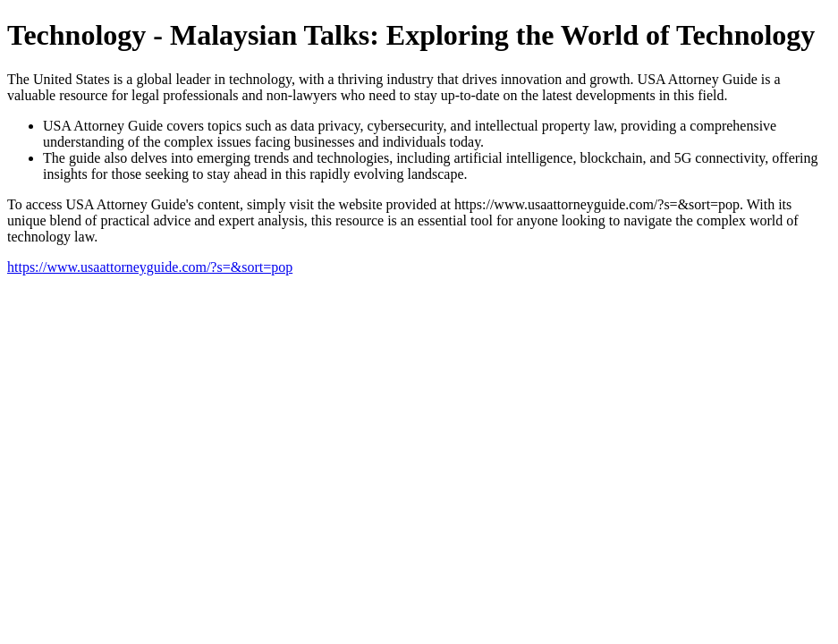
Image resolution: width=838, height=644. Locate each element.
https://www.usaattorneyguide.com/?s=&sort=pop (150, 267)
